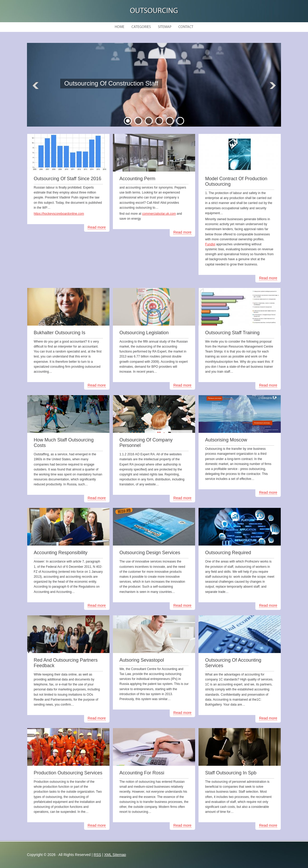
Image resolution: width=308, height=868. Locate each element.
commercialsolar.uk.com (159, 214)
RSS (97, 855)
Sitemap (165, 27)
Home (120, 27)
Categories (141, 27)
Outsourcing (154, 11)
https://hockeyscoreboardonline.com (59, 214)
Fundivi (210, 244)
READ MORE (101, 97)
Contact (186, 27)
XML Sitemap (115, 855)
